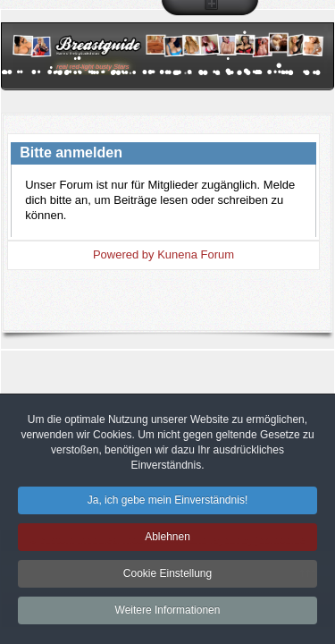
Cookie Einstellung (167, 577)
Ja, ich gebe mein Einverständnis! (167, 504)
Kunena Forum (196, 254)
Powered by (124, 254)
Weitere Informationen (168, 614)
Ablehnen (167, 540)
